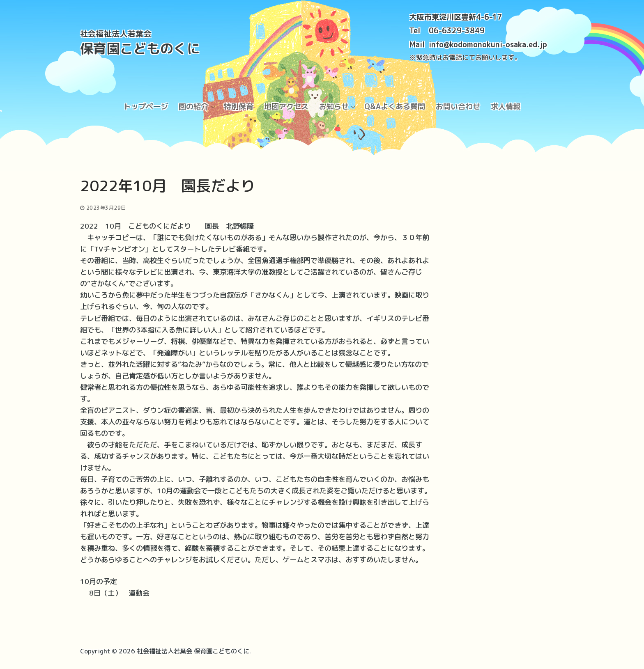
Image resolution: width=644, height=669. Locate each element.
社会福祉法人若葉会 (116, 34)
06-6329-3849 (457, 31)
